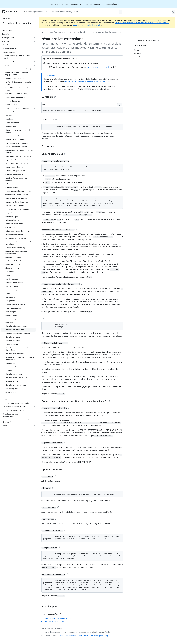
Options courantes (53, 469)
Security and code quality (17, 23)
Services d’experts (96, 636)
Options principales (54, 154)
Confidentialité (71, 636)
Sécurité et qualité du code (51, 32)
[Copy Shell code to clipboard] (120, 105)
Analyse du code (80, 32)
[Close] (171, 4)
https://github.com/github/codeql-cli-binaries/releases (87, 82)
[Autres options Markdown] (159, 41)
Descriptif (49, 119)
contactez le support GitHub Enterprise (87, 25)
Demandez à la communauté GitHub (56, 618)
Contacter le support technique (54, 622)
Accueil (7, 19)
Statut (80, 636)
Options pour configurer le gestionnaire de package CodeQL (76, 401)
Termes (61, 636)
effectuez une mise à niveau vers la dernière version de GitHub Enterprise (142, 23)
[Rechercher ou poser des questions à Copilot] (86, 12)
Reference (67, 32)
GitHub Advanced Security (99, 67)
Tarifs (86, 636)
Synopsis (49, 97)
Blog (107, 636)
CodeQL (91, 32)
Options (48, 146)
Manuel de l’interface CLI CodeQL (109, 32)
